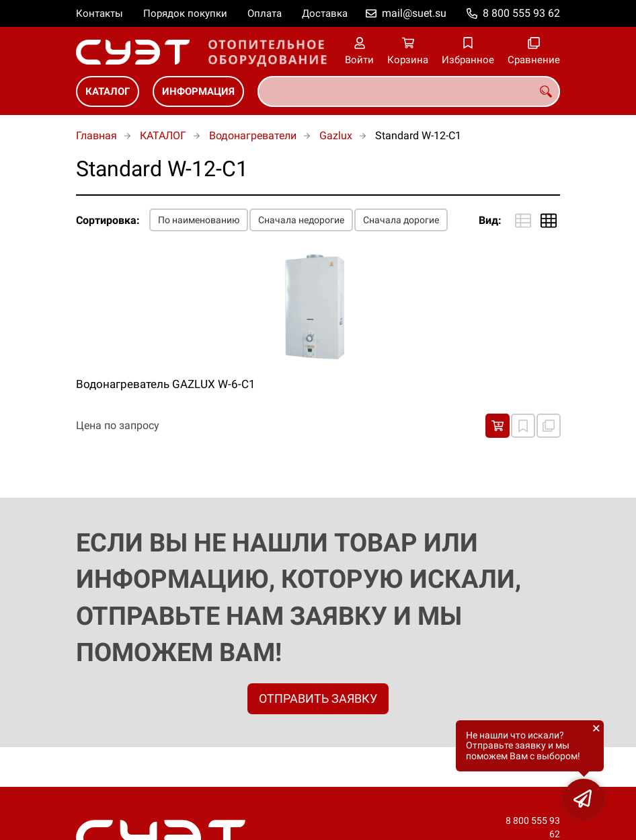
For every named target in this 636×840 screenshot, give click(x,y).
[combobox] (409, 91)
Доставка (325, 13)
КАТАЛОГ (108, 91)
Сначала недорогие (301, 220)
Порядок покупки (185, 13)
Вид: (490, 220)
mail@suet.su (414, 13)
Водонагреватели (253, 136)
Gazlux (336, 136)
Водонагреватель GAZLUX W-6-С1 (166, 384)
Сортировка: (108, 220)
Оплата (265, 13)
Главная (96, 136)
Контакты (100, 13)
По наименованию (199, 220)
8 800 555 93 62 (521, 13)
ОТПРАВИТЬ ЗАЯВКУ (318, 698)
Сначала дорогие (401, 220)
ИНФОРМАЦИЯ (198, 91)
